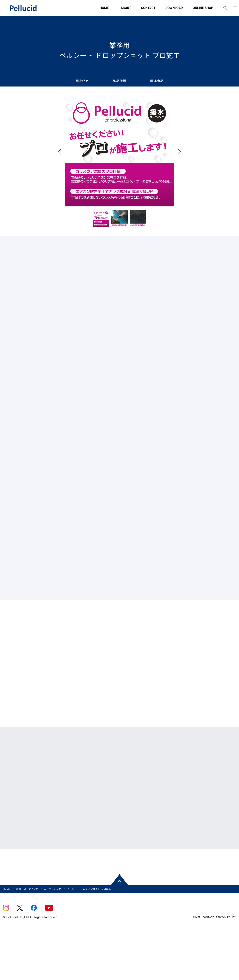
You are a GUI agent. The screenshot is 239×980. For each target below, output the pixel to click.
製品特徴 (82, 81)
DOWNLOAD (174, 10)
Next (179, 154)
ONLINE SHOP (203, 10)
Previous (60, 154)
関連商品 (157, 81)
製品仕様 (119, 81)
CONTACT (148, 10)
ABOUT (126, 10)
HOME (82, 10)
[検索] (225, 8)
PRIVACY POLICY (226, 962)
